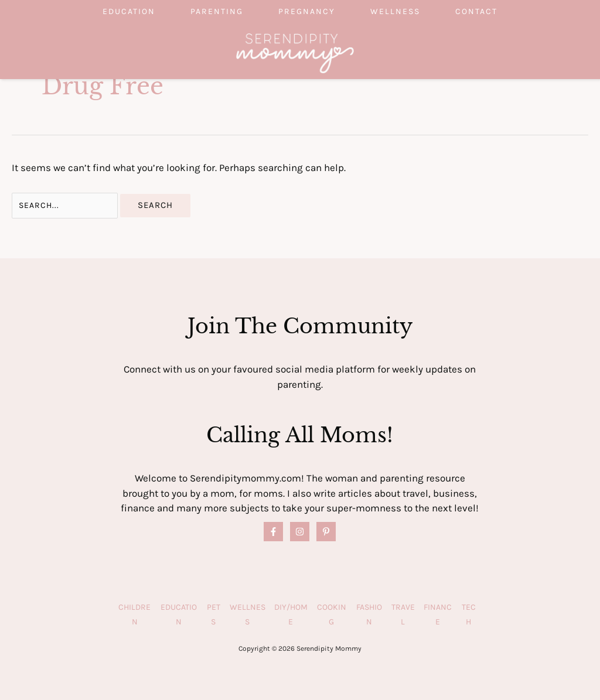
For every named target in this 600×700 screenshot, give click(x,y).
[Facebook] (273, 532)
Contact (476, 11)
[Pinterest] (326, 532)
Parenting (217, 11)
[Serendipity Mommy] (295, 52)
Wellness (395, 11)
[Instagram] (300, 532)
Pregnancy (307, 11)
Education (129, 11)
